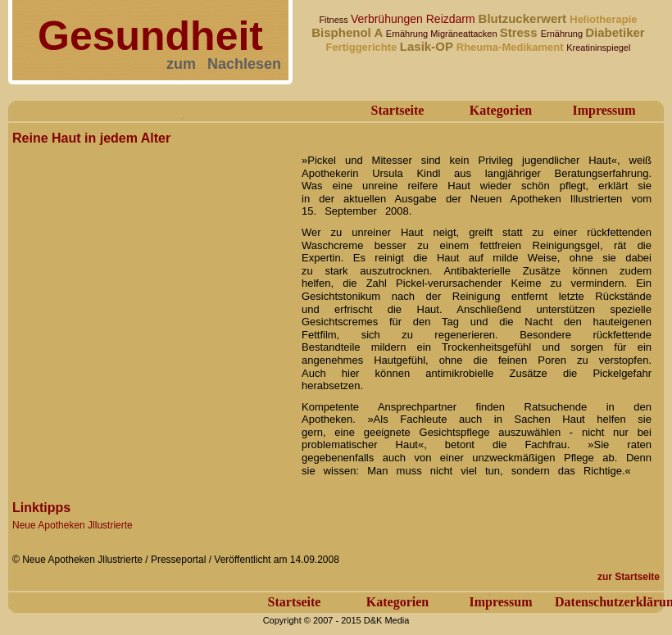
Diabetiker (615, 32)
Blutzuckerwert (524, 18)
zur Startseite (629, 577)
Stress (520, 32)
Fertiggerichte (363, 47)
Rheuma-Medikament (511, 47)
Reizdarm (452, 19)
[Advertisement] (154, 304)
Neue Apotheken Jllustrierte (73, 525)
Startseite (398, 110)
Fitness (335, 20)
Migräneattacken (465, 34)
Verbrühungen (388, 19)
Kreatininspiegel (598, 48)
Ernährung (408, 34)
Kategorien (501, 110)
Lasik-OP (428, 46)
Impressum (604, 110)
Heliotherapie (603, 19)
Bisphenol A (349, 32)
